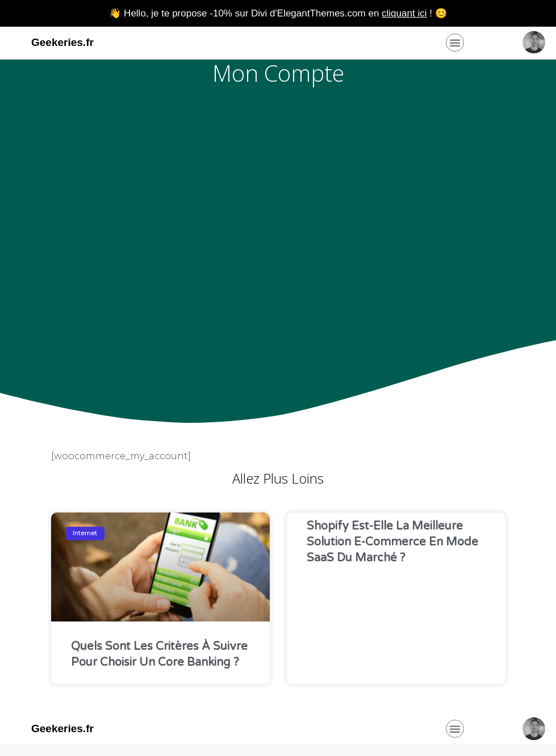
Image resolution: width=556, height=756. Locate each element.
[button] (455, 43)
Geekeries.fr (62, 42)
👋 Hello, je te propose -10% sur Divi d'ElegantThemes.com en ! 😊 (278, 13)
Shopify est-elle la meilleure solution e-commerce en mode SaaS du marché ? (392, 542)
